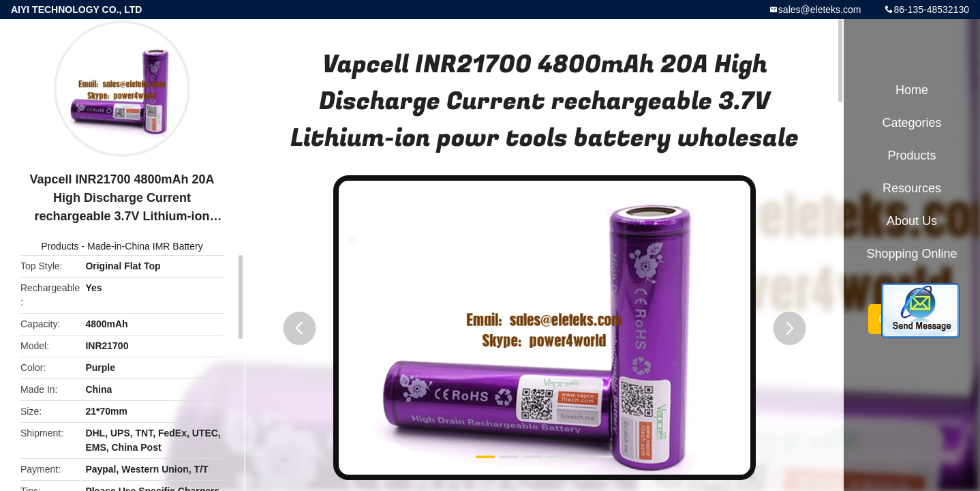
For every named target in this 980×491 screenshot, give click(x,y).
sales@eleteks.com (820, 10)
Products (60, 246)
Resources (912, 188)
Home (912, 90)
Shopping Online (912, 254)
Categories (912, 123)
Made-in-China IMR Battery (145, 246)
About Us (912, 221)
